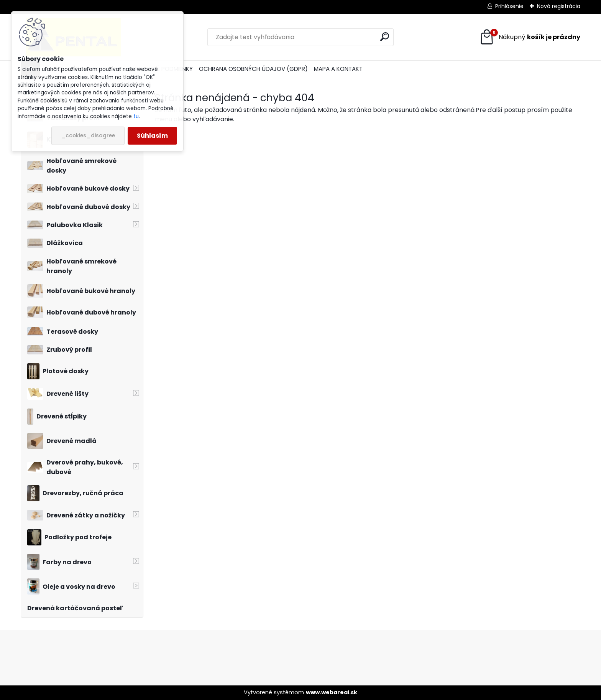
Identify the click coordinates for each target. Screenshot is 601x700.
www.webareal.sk (332, 692)
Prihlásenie (509, 6)
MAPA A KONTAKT (338, 69)
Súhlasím (152, 136)
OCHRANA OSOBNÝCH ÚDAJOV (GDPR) (253, 69)
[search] (385, 37)
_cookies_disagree (88, 136)
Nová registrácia (559, 6)
